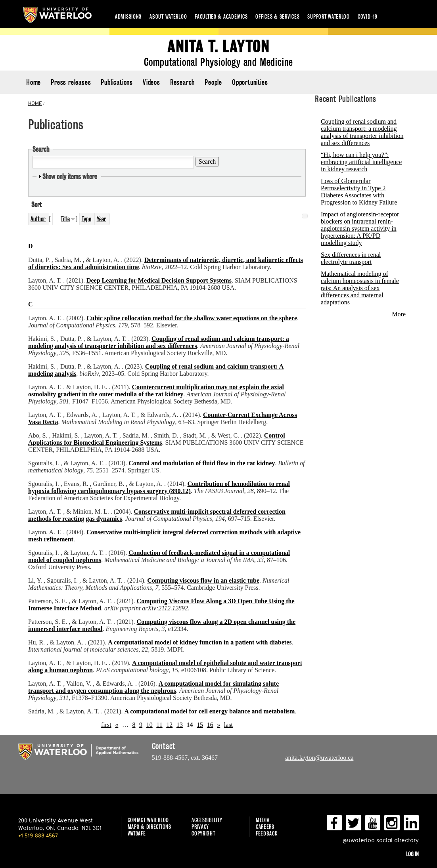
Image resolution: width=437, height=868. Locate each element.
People (213, 82)
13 (180, 725)
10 (149, 725)
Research (182, 82)
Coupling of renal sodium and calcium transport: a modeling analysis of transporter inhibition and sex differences (362, 132)
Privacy (200, 827)
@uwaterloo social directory (381, 840)
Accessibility (207, 820)
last (228, 725)
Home (34, 82)
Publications (117, 82)
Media (263, 820)
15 (200, 725)
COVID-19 (368, 16)
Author (38, 219)
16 (210, 725)
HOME (35, 103)
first (106, 725)
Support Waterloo (329, 16)
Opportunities (250, 82)
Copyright (203, 833)
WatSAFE (137, 833)
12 (169, 725)
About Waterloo (168, 16)
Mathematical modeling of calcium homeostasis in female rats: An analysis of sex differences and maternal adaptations (360, 288)
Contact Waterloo (149, 820)
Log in (412, 854)
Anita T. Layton (218, 47)
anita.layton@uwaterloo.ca (319, 758)
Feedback (267, 833)
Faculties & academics (221, 16)
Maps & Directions (149, 827)
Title (65, 219)
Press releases (71, 82)
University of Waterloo (57, 15)
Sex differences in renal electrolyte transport (351, 258)
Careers (265, 827)
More (399, 314)
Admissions (128, 16)
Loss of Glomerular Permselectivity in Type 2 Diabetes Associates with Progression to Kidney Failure (359, 192)
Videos (151, 82)
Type (86, 219)
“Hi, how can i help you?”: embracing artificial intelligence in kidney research (361, 162)
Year (102, 219)
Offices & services (277, 16)
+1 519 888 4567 (38, 835)
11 (159, 725)
